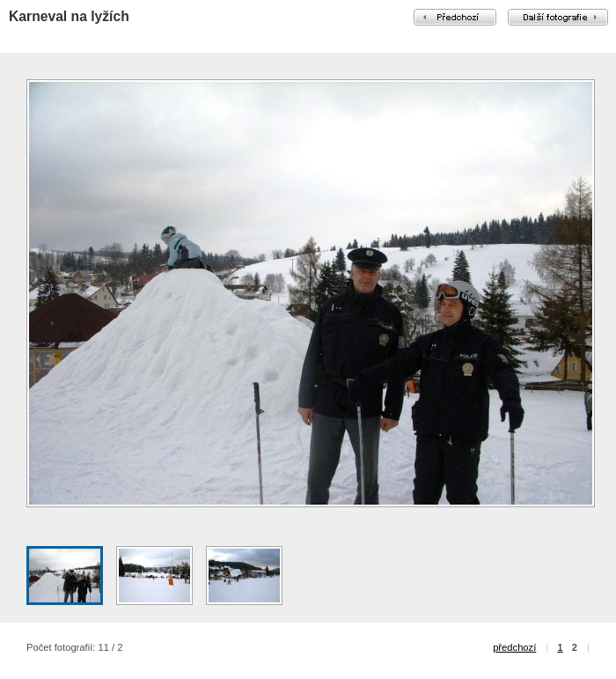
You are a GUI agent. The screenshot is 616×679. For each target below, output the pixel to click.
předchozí (514, 647)
